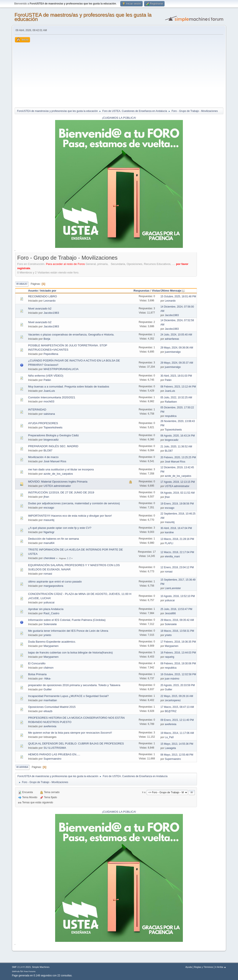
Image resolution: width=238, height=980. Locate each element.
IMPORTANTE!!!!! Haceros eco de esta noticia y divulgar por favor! (70, 516)
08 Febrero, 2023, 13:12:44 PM (178, 387)
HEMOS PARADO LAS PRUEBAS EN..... (54, 754)
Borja (47, 339)
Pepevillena (51, 354)
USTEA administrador (57, 486)
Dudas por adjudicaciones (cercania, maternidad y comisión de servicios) (74, 503)
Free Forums (30, 971)
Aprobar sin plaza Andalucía (46, 609)
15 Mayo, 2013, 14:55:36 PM (177, 744)
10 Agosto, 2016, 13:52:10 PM (178, 596)
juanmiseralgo (173, 352)
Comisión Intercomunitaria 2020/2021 (52, 397)
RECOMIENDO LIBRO (43, 296)
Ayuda (189, 967)
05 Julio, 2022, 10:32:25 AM (176, 397)
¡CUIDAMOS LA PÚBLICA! (119, 118)
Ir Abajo (22, 284)
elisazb (48, 711)
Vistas (156, 291)
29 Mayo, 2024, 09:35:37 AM (177, 363)
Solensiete (50, 624)
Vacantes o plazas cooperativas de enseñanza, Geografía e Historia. (71, 335)
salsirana (49, 414)
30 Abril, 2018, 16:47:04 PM (176, 528)
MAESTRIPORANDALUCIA (61, 369)
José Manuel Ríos (55, 461)
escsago (49, 508)
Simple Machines (41, 967)
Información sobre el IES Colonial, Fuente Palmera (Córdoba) (67, 620)
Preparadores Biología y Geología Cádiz (54, 435)
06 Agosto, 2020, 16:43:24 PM (178, 436)
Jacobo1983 (51, 313)
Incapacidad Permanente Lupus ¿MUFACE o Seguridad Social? (68, 696)
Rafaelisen (171, 402)
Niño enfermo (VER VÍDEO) (46, 376)
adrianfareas (172, 339)
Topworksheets (53, 427)
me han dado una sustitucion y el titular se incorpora (61, 469)
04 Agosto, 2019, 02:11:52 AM (178, 493)
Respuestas (141, 291)
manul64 (49, 543)
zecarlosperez (173, 700)
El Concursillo (37, 663)
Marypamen (51, 646)
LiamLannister (173, 588)
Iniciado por (48, 291)
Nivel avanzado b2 (40, 309)
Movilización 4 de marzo (43, 457)
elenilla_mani (172, 556)
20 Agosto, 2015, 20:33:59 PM (178, 685)
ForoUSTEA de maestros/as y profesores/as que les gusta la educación (83, 17)
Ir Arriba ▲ (221, 967)
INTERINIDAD (37, 410)
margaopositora (54, 586)
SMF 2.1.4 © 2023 (21, 967)
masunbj (49, 520)
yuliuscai (49, 602)
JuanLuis (49, 391)
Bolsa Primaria (37, 674)
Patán (47, 380)
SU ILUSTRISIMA (55, 748)
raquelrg (169, 657)
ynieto (47, 635)
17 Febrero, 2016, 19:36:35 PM (178, 642)
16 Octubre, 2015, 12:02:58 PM (178, 674)
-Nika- (47, 679)
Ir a (144, 792)
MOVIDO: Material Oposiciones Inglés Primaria (58, 482)
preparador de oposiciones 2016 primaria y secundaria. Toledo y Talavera (74, 685)
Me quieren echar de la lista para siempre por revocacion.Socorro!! (70, 733)
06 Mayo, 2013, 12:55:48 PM (177, 755)
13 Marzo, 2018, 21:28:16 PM (177, 539)
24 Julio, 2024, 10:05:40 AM (176, 335)
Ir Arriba (22, 767)
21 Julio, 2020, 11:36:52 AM (176, 447)
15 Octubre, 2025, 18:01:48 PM (178, 296)
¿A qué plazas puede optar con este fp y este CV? (60, 528)
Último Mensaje (173, 291)
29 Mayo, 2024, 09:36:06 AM (177, 348)
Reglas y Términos (204, 967)
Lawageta (170, 748)
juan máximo (172, 679)
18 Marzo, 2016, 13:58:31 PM (177, 631)
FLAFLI (169, 543)
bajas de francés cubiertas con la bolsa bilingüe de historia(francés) (70, 653)
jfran (46, 497)
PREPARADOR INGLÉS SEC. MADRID (53, 446)
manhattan (50, 700)
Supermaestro (53, 759)
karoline (169, 532)
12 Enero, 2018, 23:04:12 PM (177, 567)
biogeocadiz (51, 440)
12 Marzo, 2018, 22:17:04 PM (177, 552)
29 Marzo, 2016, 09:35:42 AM (177, 620)
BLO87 (48, 450)
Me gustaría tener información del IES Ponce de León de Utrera (68, 631)
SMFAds (16, 971)
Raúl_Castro (52, 613)
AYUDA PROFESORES (43, 423)
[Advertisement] (119, 74)
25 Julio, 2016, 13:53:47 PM (176, 609)
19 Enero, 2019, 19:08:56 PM (177, 504)
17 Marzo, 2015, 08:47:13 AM (177, 707)
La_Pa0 (169, 737)
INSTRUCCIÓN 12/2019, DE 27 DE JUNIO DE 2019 (61, 492)
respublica (171, 416)
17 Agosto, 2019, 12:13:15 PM (178, 482)
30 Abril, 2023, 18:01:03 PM (176, 376)
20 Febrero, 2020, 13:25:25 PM (178, 457)
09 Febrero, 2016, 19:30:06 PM (178, 663)
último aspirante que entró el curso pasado (55, 582)
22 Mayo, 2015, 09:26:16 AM (177, 696)
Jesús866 (170, 613)
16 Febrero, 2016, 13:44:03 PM (178, 653)
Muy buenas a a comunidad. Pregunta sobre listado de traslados (69, 387)
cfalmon (49, 668)
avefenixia (50, 726)
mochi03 (49, 401)
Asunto (33, 291)
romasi (48, 574)
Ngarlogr (49, 532)
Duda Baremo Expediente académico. (52, 642)
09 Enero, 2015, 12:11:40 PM (177, 720)
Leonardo (50, 301)
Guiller (48, 689)
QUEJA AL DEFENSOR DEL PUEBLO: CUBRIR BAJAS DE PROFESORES (76, 744)
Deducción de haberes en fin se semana (54, 539)
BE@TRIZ (171, 711)
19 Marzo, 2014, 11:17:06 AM (177, 733)
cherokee (49, 558)
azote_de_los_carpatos (58, 474)
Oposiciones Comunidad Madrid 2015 (52, 707)
